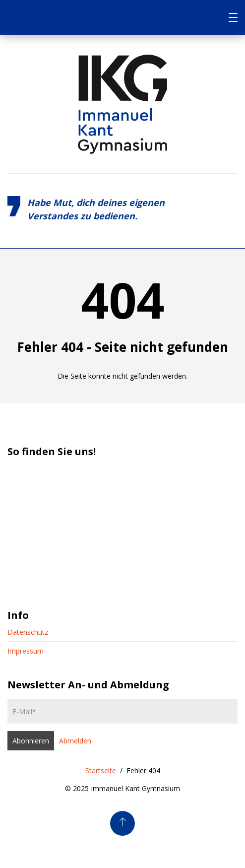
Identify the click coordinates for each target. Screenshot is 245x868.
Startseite (101, 770)
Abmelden (75, 741)
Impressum (26, 651)
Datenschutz (28, 632)
